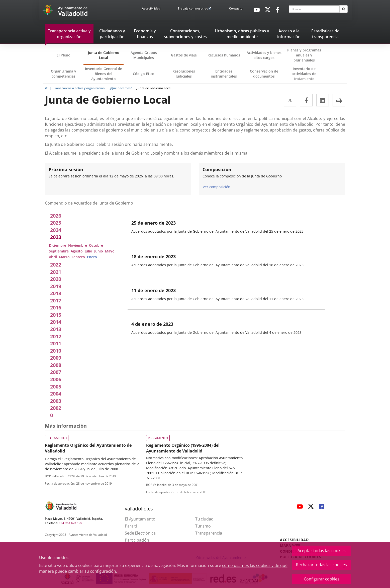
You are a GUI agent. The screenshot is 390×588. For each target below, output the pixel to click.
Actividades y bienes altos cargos (264, 55)
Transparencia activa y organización (79, 88)
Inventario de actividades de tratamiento (304, 74)
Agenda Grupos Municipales (144, 55)
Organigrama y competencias (64, 74)
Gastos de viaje (184, 55)
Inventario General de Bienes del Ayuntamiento (104, 74)
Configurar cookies (322, 579)
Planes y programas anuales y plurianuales (304, 55)
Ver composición (217, 187)
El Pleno (64, 55)
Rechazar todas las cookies (321, 565)
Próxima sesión (66, 169)
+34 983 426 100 (71, 523)
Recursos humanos (224, 55)
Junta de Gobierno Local (104, 55)
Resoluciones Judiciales (184, 74)
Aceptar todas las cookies (322, 551)
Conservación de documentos (266, 76)
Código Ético (144, 74)
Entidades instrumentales (224, 74)
